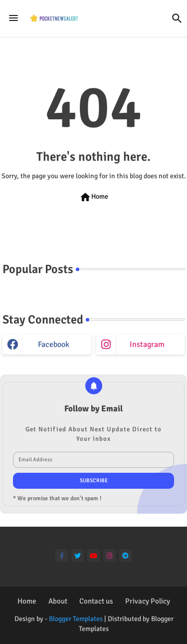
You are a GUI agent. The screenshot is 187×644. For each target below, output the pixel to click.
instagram (147, 344)
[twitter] (78, 555)
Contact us (96, 601)
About (58, 601)
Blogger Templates (76, 619)
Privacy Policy (148, 601)
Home (94, 197)
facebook (54, 344)
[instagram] (109, 555)
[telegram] (125, 555)
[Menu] (13, 18)
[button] (177, 18)
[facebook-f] (62, 555)
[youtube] (93, 555)
